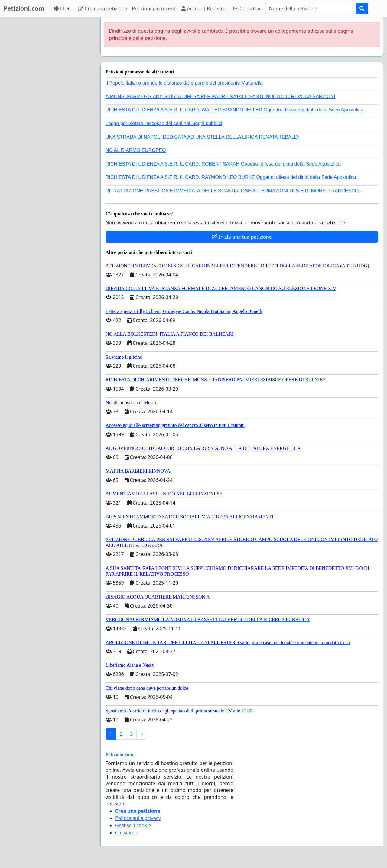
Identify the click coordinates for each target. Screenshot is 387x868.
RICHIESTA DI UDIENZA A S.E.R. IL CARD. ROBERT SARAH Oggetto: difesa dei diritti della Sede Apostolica (223, 164)
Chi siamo (126, 833)
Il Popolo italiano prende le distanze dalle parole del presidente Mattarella (184, 83)
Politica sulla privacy (138, 818)
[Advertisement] (48, 108)
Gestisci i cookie (133, 825)
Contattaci (248, 8)
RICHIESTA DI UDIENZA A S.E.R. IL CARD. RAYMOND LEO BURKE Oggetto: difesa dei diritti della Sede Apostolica (231, 177)
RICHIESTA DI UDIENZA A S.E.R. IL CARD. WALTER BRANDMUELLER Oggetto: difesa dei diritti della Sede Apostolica (234, 110)
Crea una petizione (103, 8)
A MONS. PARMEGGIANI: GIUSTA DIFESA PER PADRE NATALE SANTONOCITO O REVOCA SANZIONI (220, 97)
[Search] (311, 8)
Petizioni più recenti (154, 8)
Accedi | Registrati (205, 8)
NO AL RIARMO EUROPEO (136, 150)
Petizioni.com (24, 8)
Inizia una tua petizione (242, 237)
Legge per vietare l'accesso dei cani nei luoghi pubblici (164, 123)
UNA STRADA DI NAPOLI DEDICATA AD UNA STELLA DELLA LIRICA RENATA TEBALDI (202, 137)
